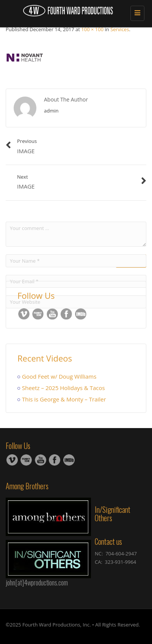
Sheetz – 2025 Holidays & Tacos (63, 388)
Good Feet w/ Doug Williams (59, 376)
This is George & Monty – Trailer (64, 399)
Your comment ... (76, 234)
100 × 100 (92, 29)
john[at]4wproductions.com (37, 582)
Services (120, 29)
